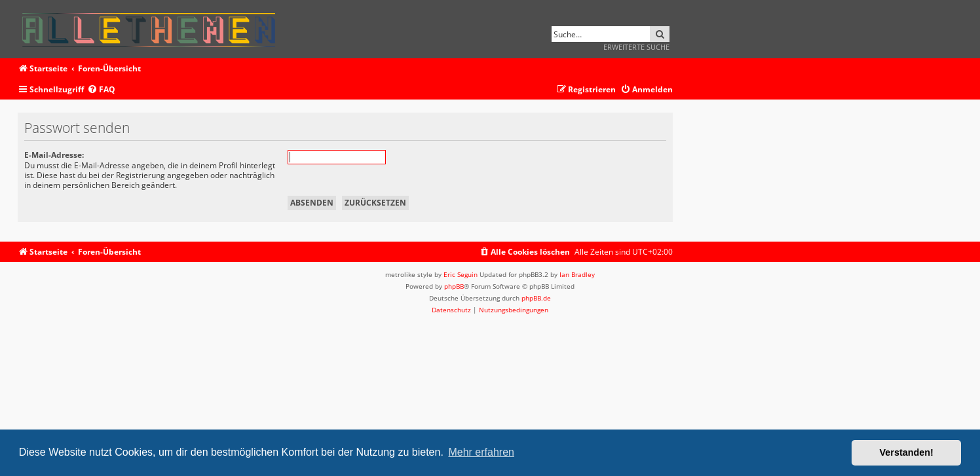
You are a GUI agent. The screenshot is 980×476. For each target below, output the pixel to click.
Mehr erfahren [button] (481, 452)
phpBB (454, 286)
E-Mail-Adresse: (54, 155)
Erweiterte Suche (636, 47)
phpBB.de (536, 298)
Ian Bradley (577, 274)
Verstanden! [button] (907, 452)
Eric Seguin (461, 274)
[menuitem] (101, 90)
